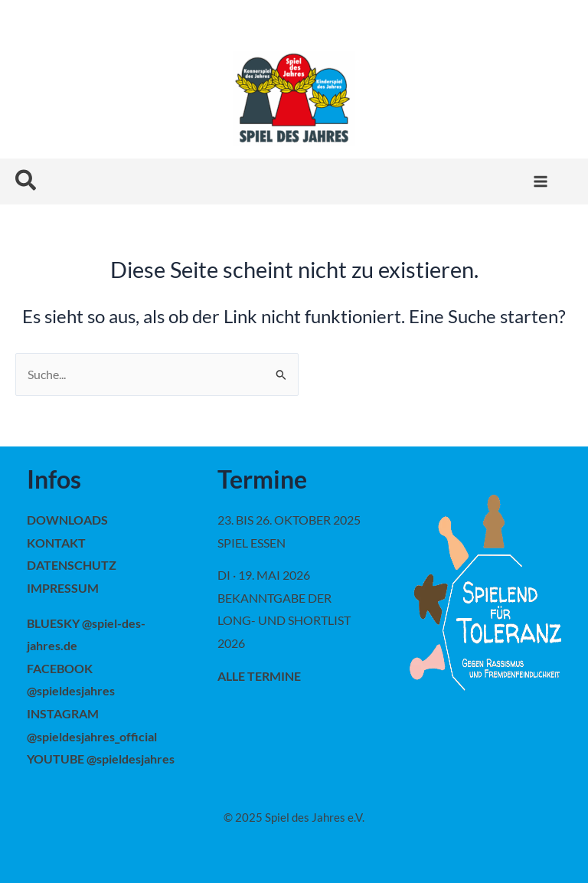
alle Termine (259, 676)
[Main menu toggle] (540, 182)
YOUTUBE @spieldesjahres (101, 759)
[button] (26, 181)
